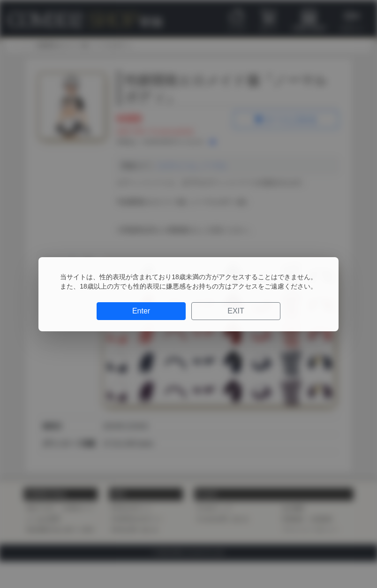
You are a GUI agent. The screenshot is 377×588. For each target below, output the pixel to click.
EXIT (236, 311)
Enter (141, 311)
